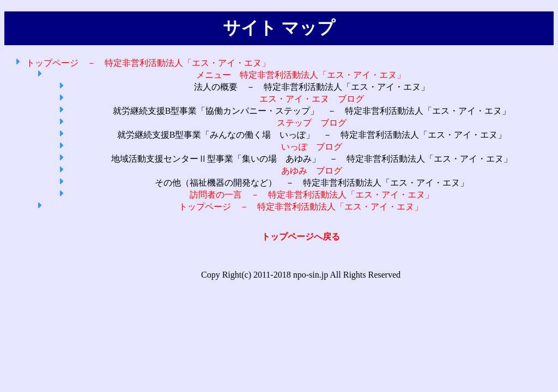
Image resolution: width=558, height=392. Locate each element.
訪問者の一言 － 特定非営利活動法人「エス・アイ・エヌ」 (312, 195)
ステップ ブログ (312, 123)
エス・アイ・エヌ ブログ (312, 99)
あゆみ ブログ (312, 171)
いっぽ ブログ (312, 147)
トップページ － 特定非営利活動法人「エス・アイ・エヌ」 (148, 63)
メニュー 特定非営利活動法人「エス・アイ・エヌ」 (301, 75)
